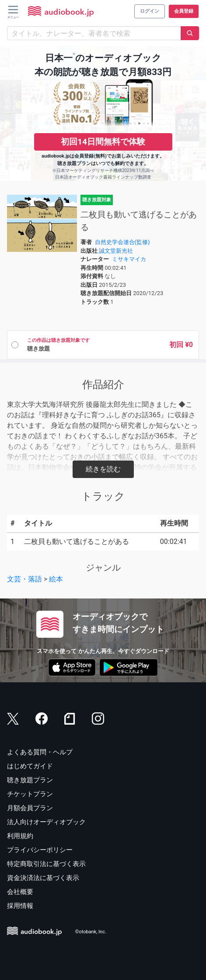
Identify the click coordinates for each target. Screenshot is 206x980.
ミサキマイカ (129, 259)
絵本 (56, 579)
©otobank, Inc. (91, 932)
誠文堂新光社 (116, 251)
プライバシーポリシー (40, 850)
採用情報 (20, 906)
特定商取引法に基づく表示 (46, 864)
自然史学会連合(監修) (122, 242)
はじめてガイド (30, 766)
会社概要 (20, 892)
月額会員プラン (30, 808)
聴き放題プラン (30, 780)
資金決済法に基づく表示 (43, 878)
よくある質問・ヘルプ (40, 752)
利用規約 (20, 836)
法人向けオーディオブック (46, 822)
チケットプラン (30, 794)
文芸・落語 (24, 579)
